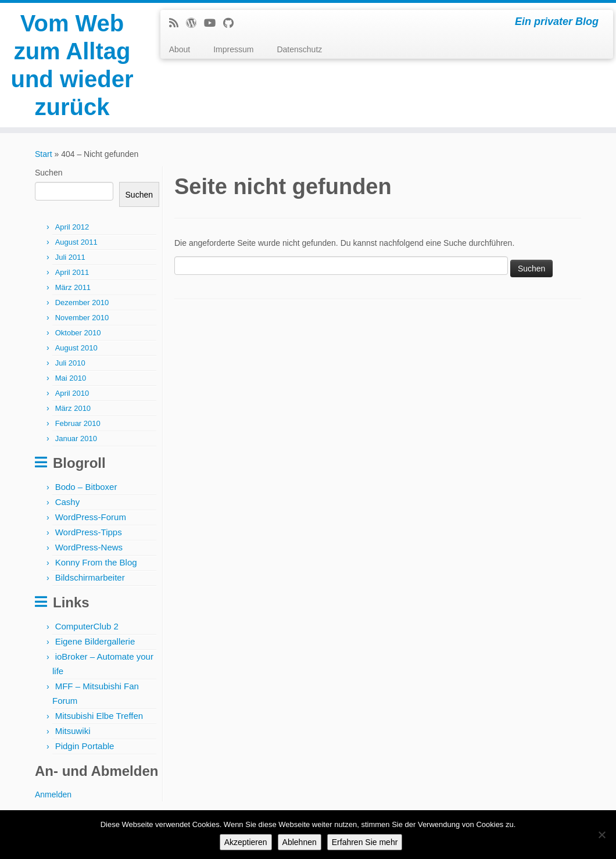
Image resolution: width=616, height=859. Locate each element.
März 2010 (73, 408)
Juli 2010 (70, 363)
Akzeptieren (246, 842)
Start (44, 154)
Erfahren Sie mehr (365, 842)
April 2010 (72, 393)
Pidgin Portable (85, 746)
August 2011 (76, 242)
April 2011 (72, 272)
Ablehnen (300, 842)
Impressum (233, 49)
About (180, 49)
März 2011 (73, 287)
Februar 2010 (78, 423)
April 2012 (72, 227)
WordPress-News (89, 547)
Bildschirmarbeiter (90, 577)
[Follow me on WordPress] (195, 23)
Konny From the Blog (96, 562)
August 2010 (76, 348)
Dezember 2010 (82, 303)
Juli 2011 (70, 257)
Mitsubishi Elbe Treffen (99, 716)
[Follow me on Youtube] (214, 23)
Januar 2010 (76, 439)
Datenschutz (299, 49)
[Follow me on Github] (232, 23)
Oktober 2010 (78, 333)
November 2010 (82, 318)
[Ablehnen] (601, 835)
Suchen (49, 173)
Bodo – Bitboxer (86, 487)
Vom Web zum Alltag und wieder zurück (72, 65)
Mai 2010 (71, 378)
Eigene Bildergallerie (95, 641)
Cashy (68, 502)
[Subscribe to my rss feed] (178, 23)
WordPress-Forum (91, 517)
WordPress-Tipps (89, 532)
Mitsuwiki (73, 731)
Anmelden (53, 794)
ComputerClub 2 (87, 626)
